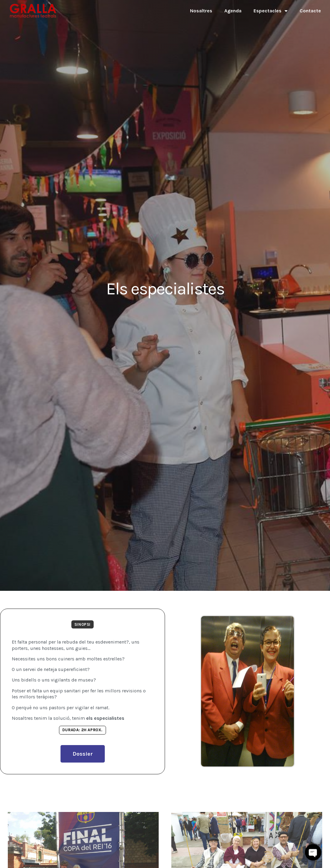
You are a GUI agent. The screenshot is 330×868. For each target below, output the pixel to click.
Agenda (233, 11)
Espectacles (271, 11)
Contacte (310, 11)
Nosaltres (201, 11)
